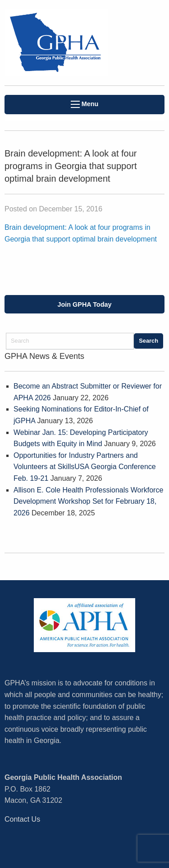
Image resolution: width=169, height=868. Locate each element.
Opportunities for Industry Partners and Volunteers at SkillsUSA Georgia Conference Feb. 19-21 (85, 467)
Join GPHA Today (85, 304)
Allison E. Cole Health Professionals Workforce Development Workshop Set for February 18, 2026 (88, 501)
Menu (85, 104)
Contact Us (22, 819)
